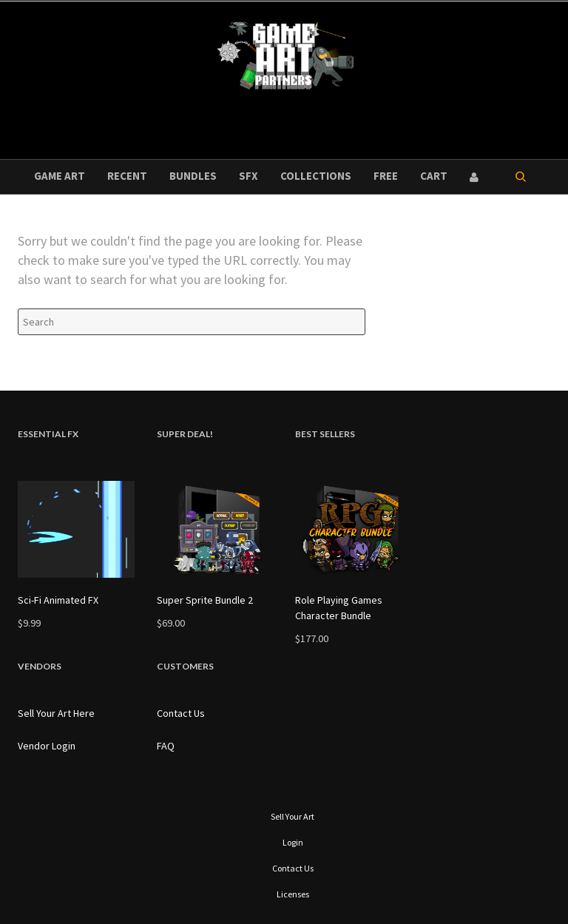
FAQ (166, 746)
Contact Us (181, 713)
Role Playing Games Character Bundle (339, 608)
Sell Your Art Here (56, 713)
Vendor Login (47, 746)
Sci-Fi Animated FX (58, 600)
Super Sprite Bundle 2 (205, 600)
